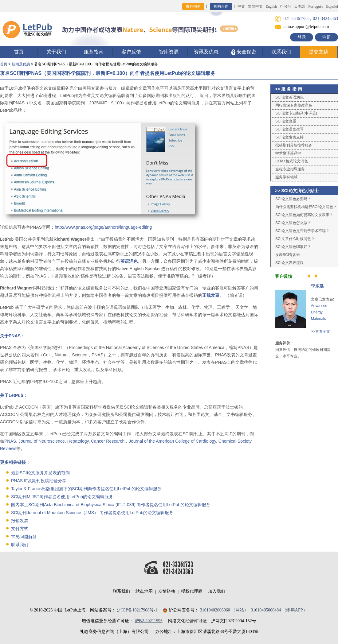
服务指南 (94, 52)
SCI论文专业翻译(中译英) (296, 113)
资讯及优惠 (206, 52)
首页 (19, 52)
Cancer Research (108, 441)
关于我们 (56, 52)
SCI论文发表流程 (289, 263)
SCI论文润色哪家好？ (293, 247)
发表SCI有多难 (288, 255)
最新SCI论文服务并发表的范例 (40, 473)
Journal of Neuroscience (42, 441)
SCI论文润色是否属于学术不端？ (302, 231)
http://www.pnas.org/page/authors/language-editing (103, 227)
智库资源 (169, 52)
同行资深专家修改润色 (294, 105)
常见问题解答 (24, 537)
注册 (327, 37)
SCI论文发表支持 (289, 137)
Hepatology (78, 441)
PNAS (10, 441)
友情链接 (167, 591)
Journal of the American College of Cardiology (172, 441)
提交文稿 (319, 52)
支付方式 (20, 529)
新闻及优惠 (21, 64)
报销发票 (20, 521)
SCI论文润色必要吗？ (293, 199)
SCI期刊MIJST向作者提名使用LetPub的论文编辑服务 (62, 497)
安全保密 (244, 52)
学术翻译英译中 (288, 153)
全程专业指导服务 (290, 169)
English (271, 6)
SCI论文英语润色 (289, 97)
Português (316, 6)
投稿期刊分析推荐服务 (294, 145)
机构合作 (221, 6)
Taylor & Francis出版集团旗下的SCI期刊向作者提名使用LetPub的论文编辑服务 (86, 489)
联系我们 (281, 52)
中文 (241, 6)
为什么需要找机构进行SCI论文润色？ (306, 207)
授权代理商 (192, 591)
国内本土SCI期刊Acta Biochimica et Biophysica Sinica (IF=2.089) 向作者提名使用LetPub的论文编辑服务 (111, 505)
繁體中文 (255, 6)
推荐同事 (193, 6)
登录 (302, 37)
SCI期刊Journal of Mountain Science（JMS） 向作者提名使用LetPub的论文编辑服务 (92, 513)
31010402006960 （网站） (224, 610)
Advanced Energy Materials (319, 312)
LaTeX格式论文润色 (292, 161)
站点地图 (144, 591)
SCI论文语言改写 (289, 129)
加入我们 (217, 591)
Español (332, 6)
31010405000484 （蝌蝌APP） (279, 610)
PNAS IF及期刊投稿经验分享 (39, 481)
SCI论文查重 (286, 121)
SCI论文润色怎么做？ (293, 223)
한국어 (285, 6)
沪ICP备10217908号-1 (137, 610)
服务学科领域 (286, 177)
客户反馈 (131, 52)
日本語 (300, 6)
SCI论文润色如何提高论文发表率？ (304, 215)
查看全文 (323, 332)
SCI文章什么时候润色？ (295, 239)
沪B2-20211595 (148, 621)
